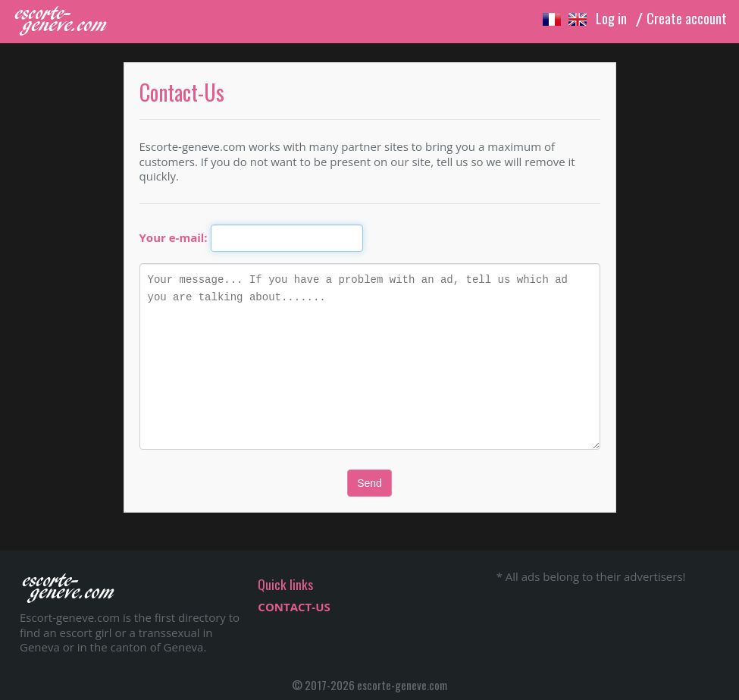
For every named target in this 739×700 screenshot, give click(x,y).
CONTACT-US (294, 607)
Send (369, 483)
